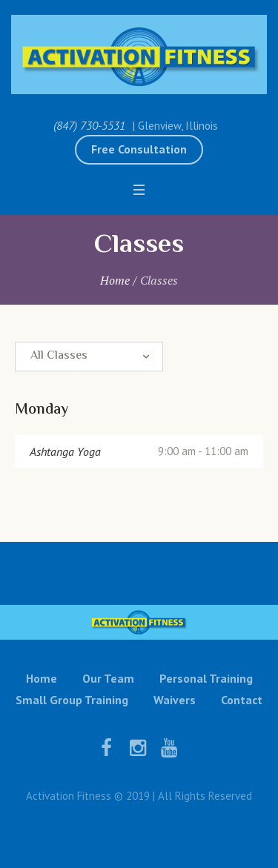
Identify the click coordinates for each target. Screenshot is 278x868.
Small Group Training (72, 700)
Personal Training (206, 678)
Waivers (175, 700)
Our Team (108, 678)
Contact (242, 700)
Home (115, 280)
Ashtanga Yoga (65, 451)
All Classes (59, 356)
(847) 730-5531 (89, 125)
